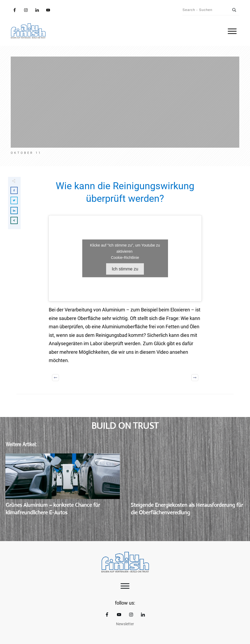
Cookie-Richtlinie (125, 258)
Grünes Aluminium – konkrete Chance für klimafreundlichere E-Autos (63, 488)
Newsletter (125, 624)
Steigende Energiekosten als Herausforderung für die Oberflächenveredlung (188, 488)
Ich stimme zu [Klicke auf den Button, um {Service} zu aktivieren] (125, 269)
